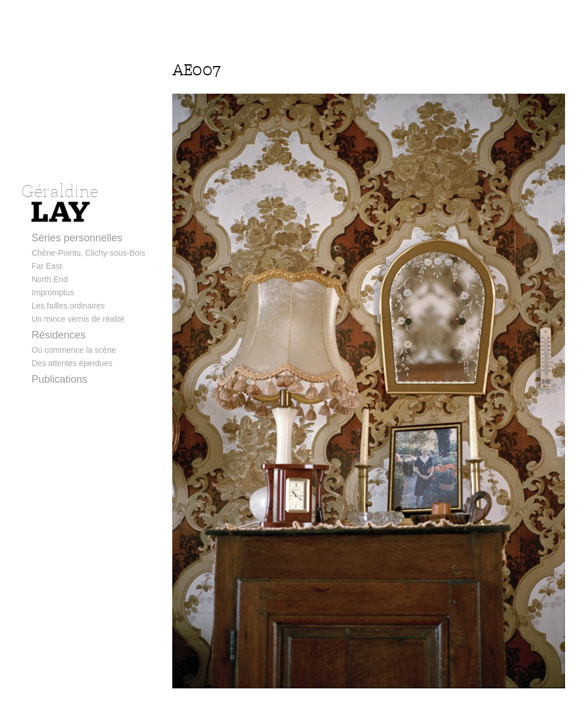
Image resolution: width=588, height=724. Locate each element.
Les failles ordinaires (68, 306)
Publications (59, 379)
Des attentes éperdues (72, 363)
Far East (47, 266)
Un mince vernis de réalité (78, 319)
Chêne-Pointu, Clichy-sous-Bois (88, 253)
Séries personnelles (77, 238)
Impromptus (53, 292)
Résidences (59, 335)
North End (50, 279)
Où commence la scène (74, 350)
